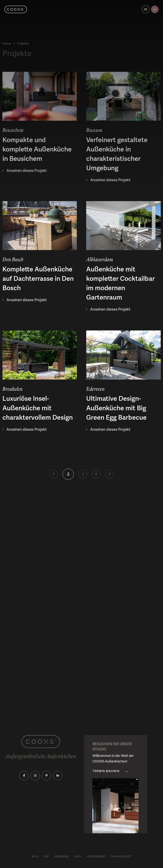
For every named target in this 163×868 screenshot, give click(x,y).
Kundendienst (96, 856)
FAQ (46, 856)
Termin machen (106, 771)
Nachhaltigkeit (121, 856)
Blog (35, 856)
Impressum (61, 856)
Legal (78, 856)
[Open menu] (155, 9)
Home (7, 44)
